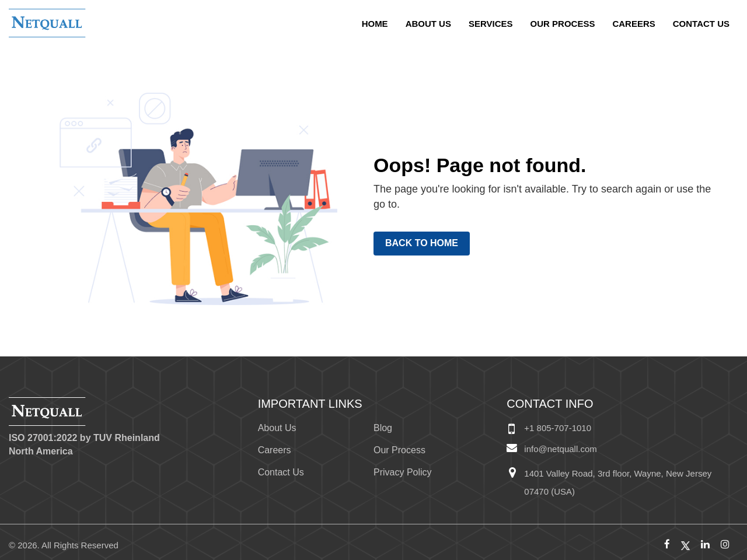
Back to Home (422, 243)
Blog (383, 428)
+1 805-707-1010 (558, 428)
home (375, 24)
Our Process (563, 24)
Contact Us (701, 24)
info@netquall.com (560, 449)
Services (491, 24)
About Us (428, 24)
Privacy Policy (403, 472)
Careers (633, 24)
